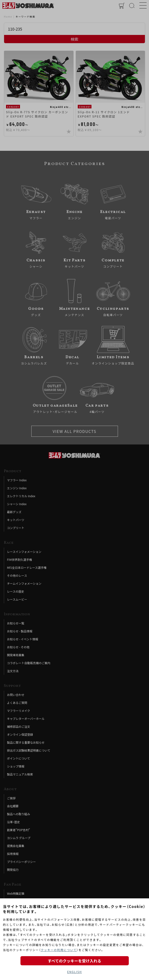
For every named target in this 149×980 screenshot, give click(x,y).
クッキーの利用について (59, 950)
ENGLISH (74, 972)
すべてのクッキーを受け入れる (74, 961)
